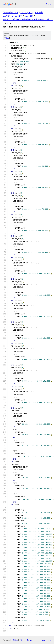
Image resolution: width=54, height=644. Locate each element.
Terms (30, 640)
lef (8, 23)
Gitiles (15, 640)
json (49, 640)
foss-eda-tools (10, 12)
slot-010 (29, 16)
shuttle (39, 12)
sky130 (6, 16)
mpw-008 (17, 16)
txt (43, 640)
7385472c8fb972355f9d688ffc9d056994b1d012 (28, 19)
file (7, 38)
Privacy (22, 640)
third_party (27, 12)
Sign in (49, 4)
